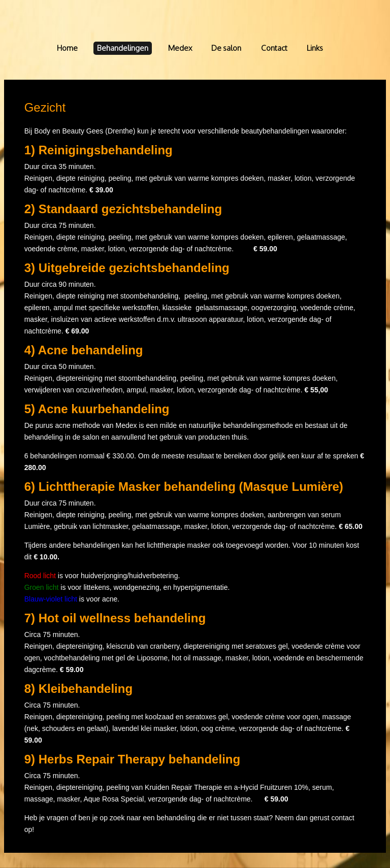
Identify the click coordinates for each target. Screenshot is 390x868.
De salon (226, 48)
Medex (180, 48)
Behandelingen (123, 48)
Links (315, 48)
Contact (274, 48)
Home (67, 48)
